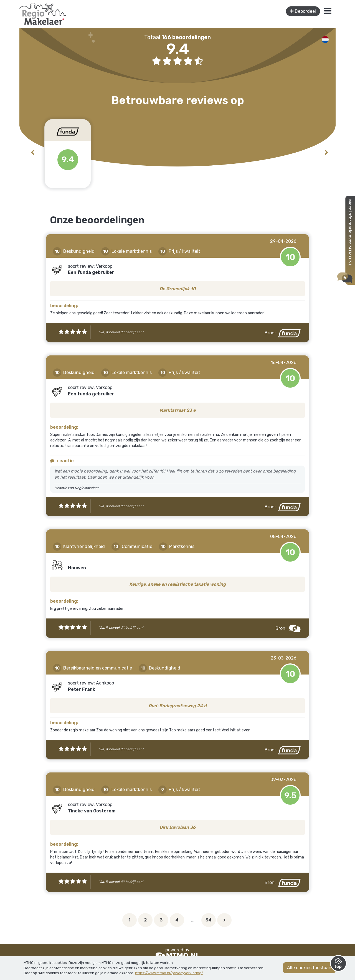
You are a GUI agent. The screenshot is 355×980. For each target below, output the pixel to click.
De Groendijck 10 (178, 289)
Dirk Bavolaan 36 (177, 827)
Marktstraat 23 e (177, 410)
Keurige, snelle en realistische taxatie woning (177, 584)
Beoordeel (303, 11)
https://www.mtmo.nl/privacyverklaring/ (169, 973)
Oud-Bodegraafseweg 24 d (177, 706)
